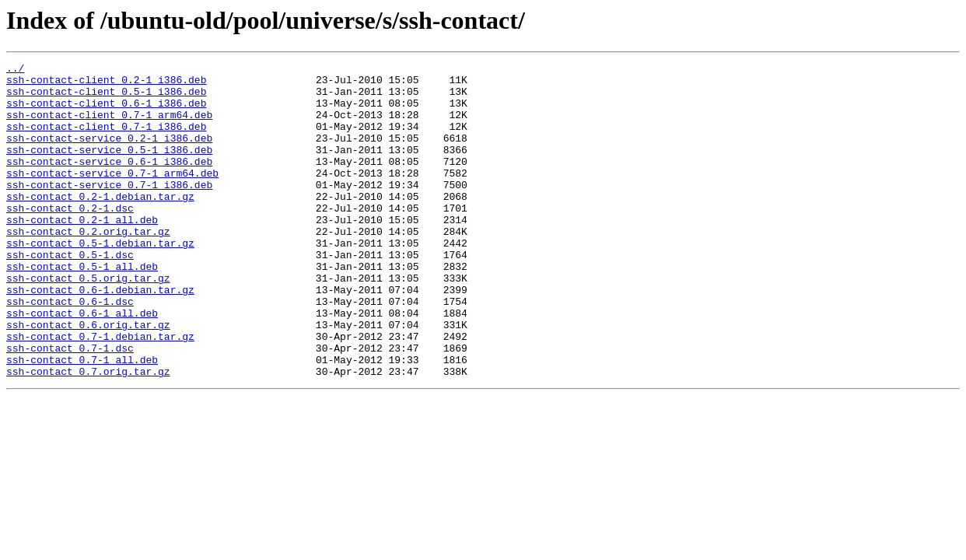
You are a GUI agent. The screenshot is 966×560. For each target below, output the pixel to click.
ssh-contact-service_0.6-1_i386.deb (109, 182)
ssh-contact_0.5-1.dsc (70, 294)
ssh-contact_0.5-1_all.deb (82, 308)
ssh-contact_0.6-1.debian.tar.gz (100, 336)
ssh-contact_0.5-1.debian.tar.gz (100, 280)
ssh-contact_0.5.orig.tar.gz (88, 322)
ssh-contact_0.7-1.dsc (70, 406)
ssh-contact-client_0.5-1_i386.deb (106, 98)
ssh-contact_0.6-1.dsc (70, 350)
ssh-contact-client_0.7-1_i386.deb (106, 140)
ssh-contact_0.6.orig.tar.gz (88, 378)
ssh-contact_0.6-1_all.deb (82, 364)
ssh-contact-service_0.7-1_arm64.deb (112, 196)
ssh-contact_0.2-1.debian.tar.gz (100, 224)
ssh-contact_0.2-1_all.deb (82, 252)
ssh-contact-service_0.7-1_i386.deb (109, 210)
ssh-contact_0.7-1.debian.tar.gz (100, 392)
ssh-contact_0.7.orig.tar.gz (88, 434)
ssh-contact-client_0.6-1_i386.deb (106, 112)
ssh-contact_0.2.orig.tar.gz (88, 266)
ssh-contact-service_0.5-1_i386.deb (109, 168)
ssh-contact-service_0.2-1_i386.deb (109, 154)
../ (15, 70)
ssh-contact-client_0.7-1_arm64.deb (109, 126)
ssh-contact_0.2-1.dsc (70, 238)
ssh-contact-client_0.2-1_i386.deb (106, 84)
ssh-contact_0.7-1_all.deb (82, 420)
